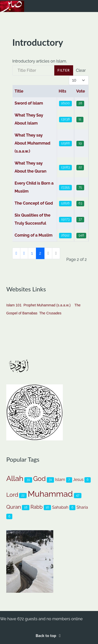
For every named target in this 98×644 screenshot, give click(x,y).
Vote (81, 91)
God (39, 479)
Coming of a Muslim (34, 235)
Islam (60, 480)
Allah (15, 478)
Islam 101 (14, 305)
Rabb (36, 507)
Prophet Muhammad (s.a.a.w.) (47, 305)
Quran (14, 507)
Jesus (78, 480)
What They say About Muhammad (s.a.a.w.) (32, 143)
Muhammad (50, 494)
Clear (81, 70)
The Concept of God (34, 203)
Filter (64, 70)
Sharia (82, 507)
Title (19, 91)
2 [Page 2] (40, 253)
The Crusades (50, 313)
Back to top (49, 635)
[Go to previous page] (24, 253)
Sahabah (60, 507)
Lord (12, 495)
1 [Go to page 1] (32, 253)
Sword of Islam (29, 103)
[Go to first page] (16, 253)
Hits (63, 91)
